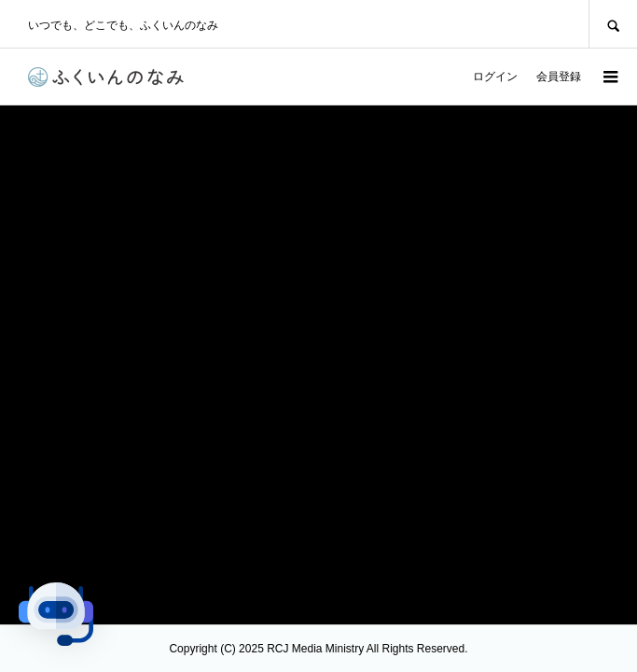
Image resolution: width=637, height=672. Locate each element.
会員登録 (559, 77)
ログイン (495, 77)
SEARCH (613, 24)
